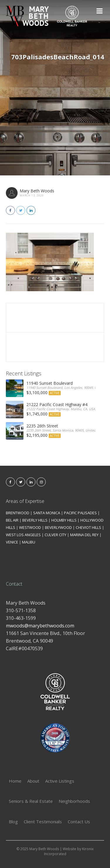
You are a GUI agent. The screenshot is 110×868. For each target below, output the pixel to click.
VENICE (12, 542)
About (33, 781)
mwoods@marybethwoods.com (40, 626)
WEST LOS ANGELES (23, 535)
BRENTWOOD (18, 513)
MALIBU (29, 542)
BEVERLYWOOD (58, 527)
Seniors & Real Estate (31, 801)
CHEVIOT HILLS (88, 527)
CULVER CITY (55, 535)
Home (15, 781)
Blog (13, 822)
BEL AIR (12, 520)
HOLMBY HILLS (64, 520)
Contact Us (79, 822)
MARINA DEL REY (84, 535)
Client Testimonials (43, 822)
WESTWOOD (30, 527)
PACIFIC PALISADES (80, 513)
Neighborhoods (74, 801)
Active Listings (60, 781)
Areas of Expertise (25, 501)
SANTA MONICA (47, 513)
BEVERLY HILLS (35, 520)
